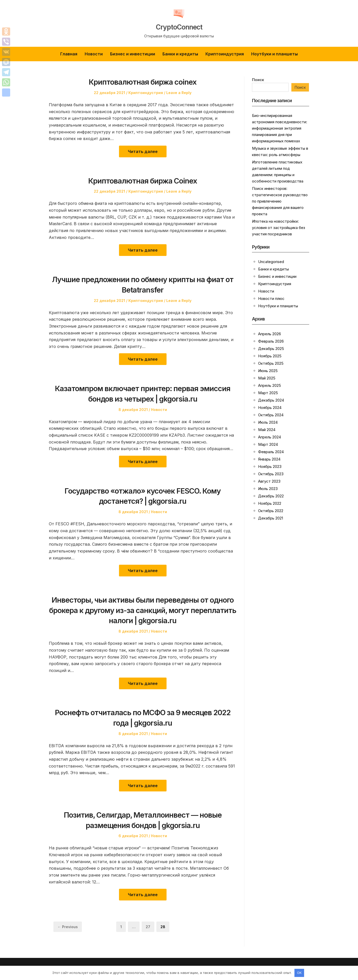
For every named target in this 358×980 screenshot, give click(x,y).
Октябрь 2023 (271, 474)
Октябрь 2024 (271, 415)
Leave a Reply (179, 93)
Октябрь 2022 (271, 511)
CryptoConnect (179, 26)
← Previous (68, 927)
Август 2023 (269, 481)
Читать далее (143, 151)
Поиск (258, 80)
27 (150, 926)
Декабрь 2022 (271, 496)
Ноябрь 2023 (270, 466)
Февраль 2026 (271, 341)
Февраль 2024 (271, 452)
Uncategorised (271, 262)
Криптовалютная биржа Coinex (143, 180)
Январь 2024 (269, 459)
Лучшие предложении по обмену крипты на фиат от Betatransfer (143, 284)
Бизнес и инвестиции (133, 54)
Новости (94, 54)
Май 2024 (267, 430)
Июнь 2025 (268, 371)
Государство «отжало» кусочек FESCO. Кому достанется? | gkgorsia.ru (143, 496)
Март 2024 (268, 444)
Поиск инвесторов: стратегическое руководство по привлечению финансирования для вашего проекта (280, 201)
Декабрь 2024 (271, 400)
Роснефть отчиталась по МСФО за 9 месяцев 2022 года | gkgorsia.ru (143, 717)
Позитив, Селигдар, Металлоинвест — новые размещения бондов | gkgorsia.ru (143, 820)
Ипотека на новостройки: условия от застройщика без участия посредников (279, 228)
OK (299, 973)
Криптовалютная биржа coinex (143, 81)
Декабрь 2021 (271, 518)
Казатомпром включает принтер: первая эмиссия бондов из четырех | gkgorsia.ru (143, 393)
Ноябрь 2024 (270, 408)
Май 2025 (267, 378)
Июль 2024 (268, 422)
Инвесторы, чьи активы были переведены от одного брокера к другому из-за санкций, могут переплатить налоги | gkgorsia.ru (143, 610)
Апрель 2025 (270, 385)
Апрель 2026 (270, 334)
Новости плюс (271, 298)
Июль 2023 (268, 489)
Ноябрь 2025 (270, 356)
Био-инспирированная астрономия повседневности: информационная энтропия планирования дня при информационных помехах (280, 128)
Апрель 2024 (270, 437)
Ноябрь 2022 (270, 503)
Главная (69, 54)
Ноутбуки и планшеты (274, 54)
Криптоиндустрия (225, 54)
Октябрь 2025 (271, 363)
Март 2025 (268, 393)
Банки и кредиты (180, 54)
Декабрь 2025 (271, 349)
